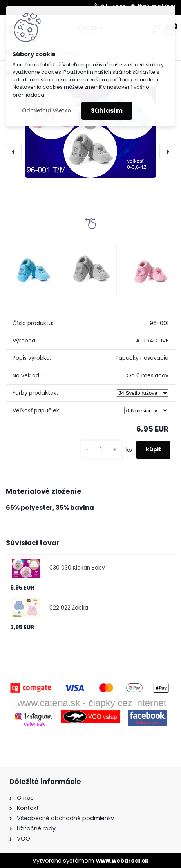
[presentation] (14, 152)
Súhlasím (107, 111)
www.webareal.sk (122, 861)
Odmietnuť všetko (46, 111)
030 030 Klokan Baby (77, 568)
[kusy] (101, 450)
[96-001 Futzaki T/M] (90, 132)
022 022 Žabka (69, 608)
